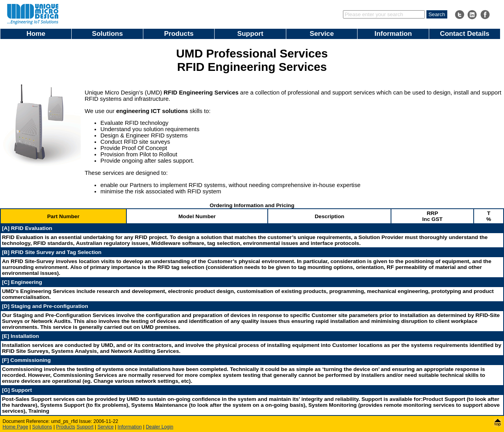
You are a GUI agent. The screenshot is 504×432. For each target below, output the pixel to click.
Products (179, 33)
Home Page (16, 427)
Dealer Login (159, 427)
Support (250, 33)
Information (393, 33)
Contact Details (465, 33)
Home (36, 33)
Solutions (107, 33)
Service (321, 33)
